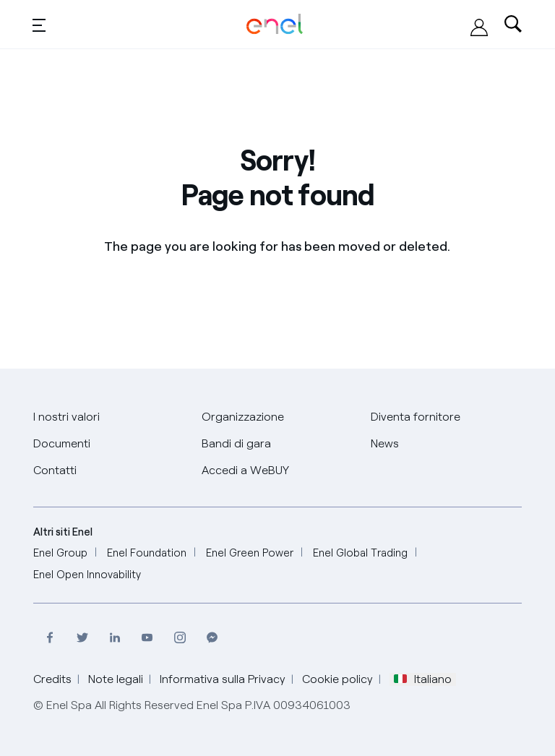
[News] (385, 444)
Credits (52, 679)
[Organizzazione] (243, 417)
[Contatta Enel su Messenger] (212, 638)
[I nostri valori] (66, 417)
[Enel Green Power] (250, 553)
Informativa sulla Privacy (223, 679)
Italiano (423, 679)
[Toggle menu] (39, 25)
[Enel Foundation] (147, 553)
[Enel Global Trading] (360, 553)
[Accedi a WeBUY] (245, 471)
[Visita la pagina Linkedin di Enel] (115, 638)
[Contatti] (55, 471)
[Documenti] (62, 444)
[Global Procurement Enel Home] (275, 24)
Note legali (116, 679)
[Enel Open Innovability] (87, 575)
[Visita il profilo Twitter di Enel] (82, 638)
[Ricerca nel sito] (513, 25)
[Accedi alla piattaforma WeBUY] (479, 27)
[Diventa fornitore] (416, 417)
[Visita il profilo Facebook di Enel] (50, 638)
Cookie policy (337, 679)
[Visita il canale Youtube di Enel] (147, 638)
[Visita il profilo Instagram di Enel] (180, 638)
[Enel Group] (60, 553)
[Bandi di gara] (236, 444)
